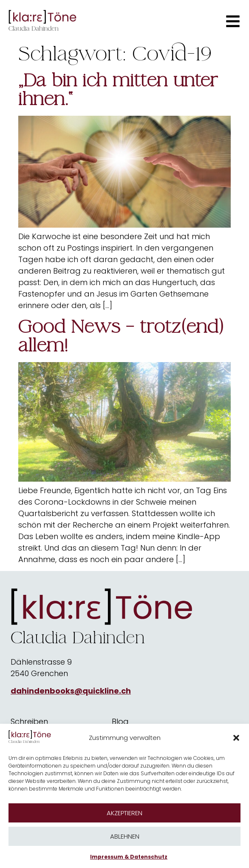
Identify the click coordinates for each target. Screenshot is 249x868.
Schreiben (29, 721)
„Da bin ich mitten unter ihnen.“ (118, 90)
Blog (120, 721)
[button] (236, 738)
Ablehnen (125, 836)
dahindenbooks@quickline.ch (71, 691)
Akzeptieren (124, 813)
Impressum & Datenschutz (129, 857)
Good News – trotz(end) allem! (121, 336)
